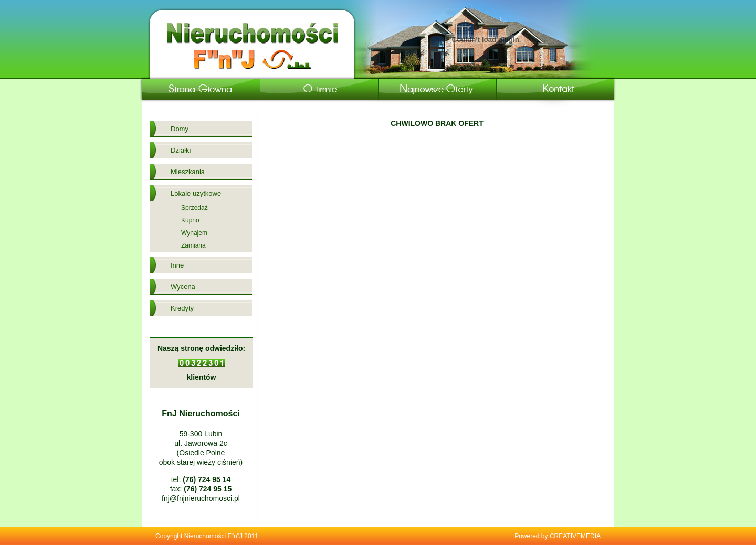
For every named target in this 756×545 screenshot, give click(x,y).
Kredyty (182, 308)
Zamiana (193, 245)
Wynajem (194, 233)
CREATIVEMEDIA (575, 536)
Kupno (190, 220)
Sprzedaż (195, 208)
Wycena (183, 287)
